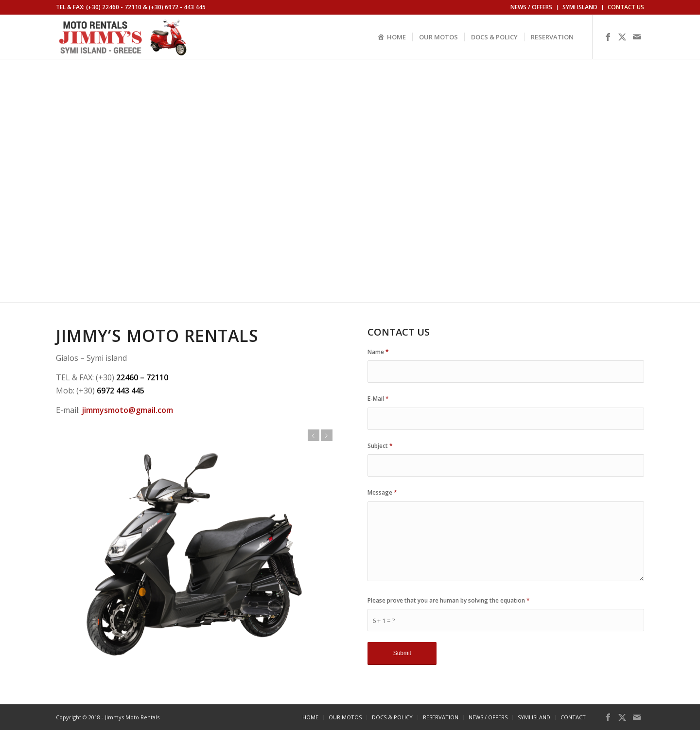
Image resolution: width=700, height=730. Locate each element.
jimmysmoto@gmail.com (127, 410)
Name (378, 352)
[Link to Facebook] (608, 36)
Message (382, 492)
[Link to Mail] (637, 36)
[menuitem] (532, 7)
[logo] (123, 37)
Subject (380, 446)
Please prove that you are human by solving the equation (449, 600)
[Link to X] (622, 36)
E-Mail (378, 399)
